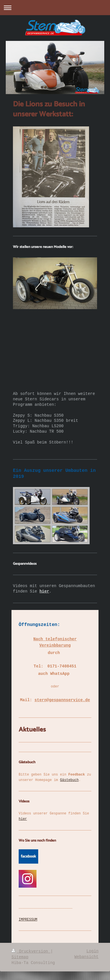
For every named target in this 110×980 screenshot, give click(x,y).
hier (23, 819)
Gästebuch (69, 780)
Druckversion (31, 951)
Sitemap (20, 957)
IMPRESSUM (28, 920)
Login (92, 951)
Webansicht (86, 957)
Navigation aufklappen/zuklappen (55, 8)
